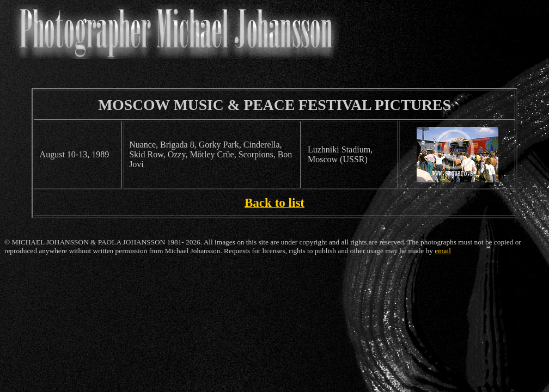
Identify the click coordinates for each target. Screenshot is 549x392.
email (443, 251)
